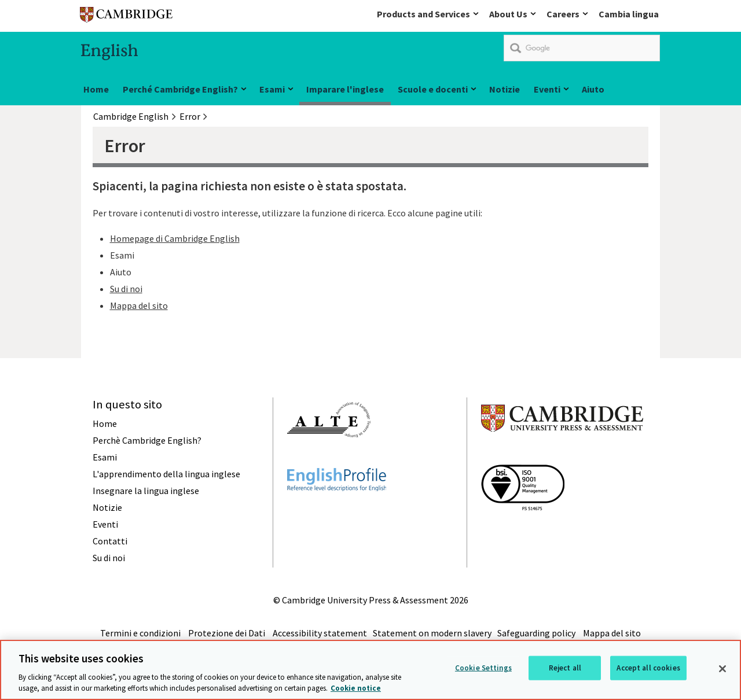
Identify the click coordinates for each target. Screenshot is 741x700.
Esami (272, 89)
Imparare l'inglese (345, 89)
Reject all (565, 668)
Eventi (547, 89)
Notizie (505, 89)
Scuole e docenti (433, 89)
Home (96, 89)
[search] (582, 48)
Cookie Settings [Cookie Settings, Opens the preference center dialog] (483, 668)
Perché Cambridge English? (180, 89)
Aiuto (593, 89)
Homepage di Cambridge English (175, 238)
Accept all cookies (648, 668)
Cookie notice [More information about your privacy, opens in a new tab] (356, 689)
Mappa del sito (139, 305)
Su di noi (126, 289)
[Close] (722, 669)
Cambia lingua (629, 14)
